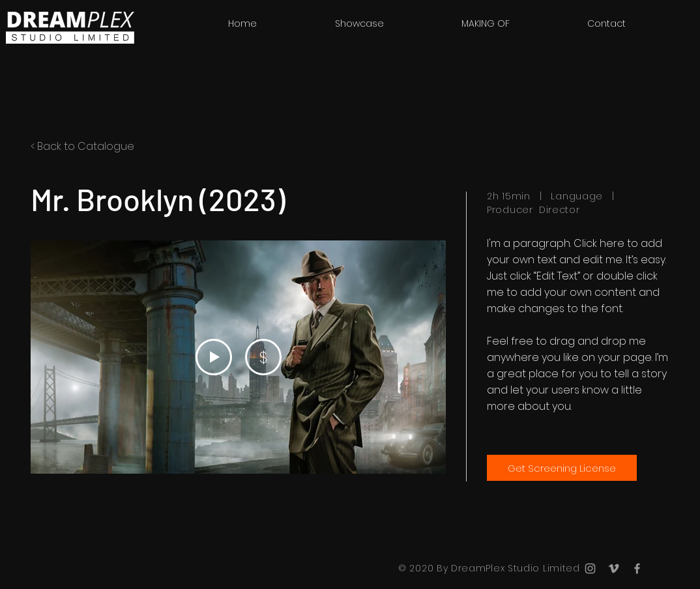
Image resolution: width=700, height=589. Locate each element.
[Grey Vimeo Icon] (614, 568)
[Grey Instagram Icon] (590, 568)
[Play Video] (214, 357)
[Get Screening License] (562, 468)
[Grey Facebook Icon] (637, 568)
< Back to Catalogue (82, 146)
